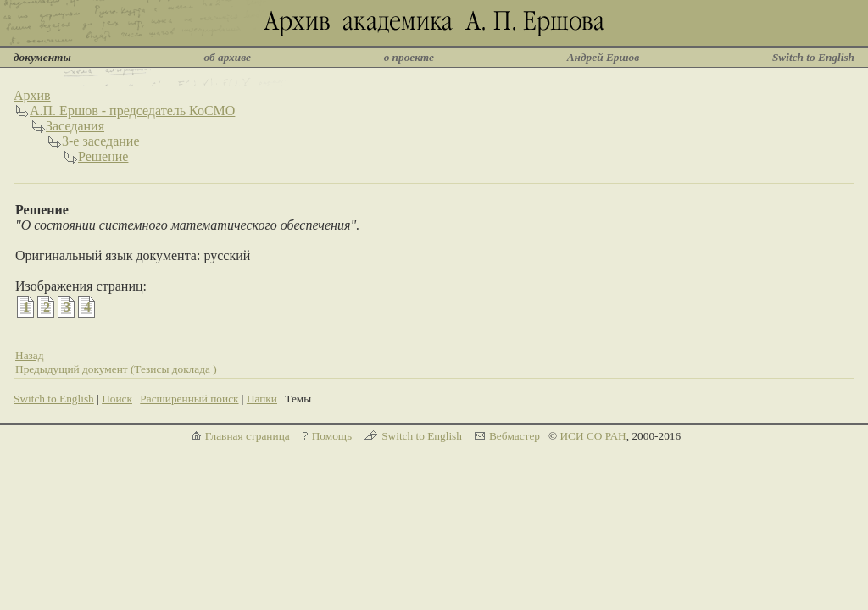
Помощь (332, 436)
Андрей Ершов (604, 57)
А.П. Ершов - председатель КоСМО (132, 111)
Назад (30, 355)
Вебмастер (515, 436)
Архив (32, 95)
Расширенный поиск (189, 399)
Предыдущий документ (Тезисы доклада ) (116, 369)
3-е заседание (101, 141)
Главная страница (248, 436)
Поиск (117, 399)
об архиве (227, 57)
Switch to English (813, 57)
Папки (262, 399)
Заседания (75, 126)
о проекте (409, 57)
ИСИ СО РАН (593, 436)
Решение (103, 156)
